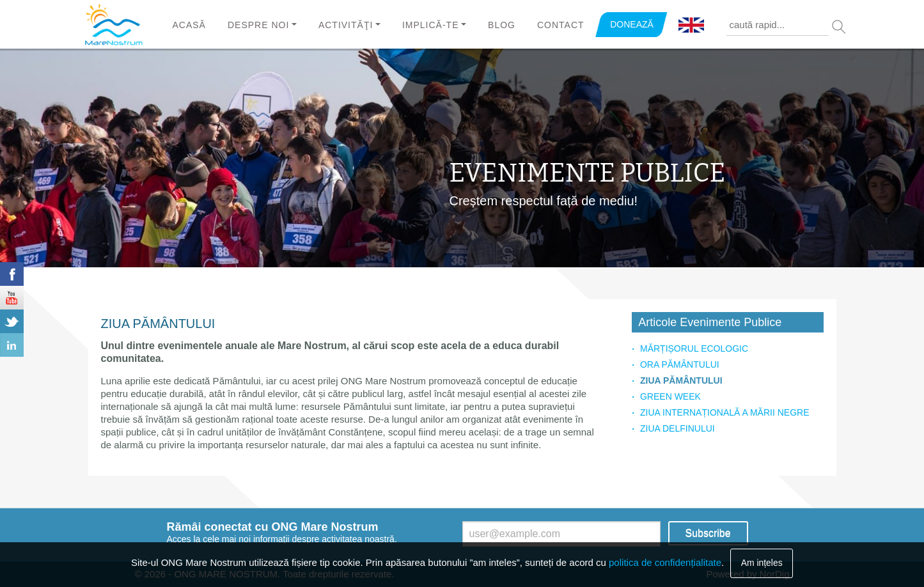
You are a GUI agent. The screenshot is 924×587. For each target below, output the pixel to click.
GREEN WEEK (670, 396)
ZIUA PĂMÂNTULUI (681, 380)
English (691, 26)
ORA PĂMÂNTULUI (680, 364)
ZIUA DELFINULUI (677, 428)
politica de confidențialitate (665, 562)
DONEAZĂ (632, 24)
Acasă (189, 25)
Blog (502, 25)
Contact (561, 25)
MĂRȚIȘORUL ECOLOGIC (694, 348)
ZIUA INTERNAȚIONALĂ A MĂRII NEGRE (725, 412)
